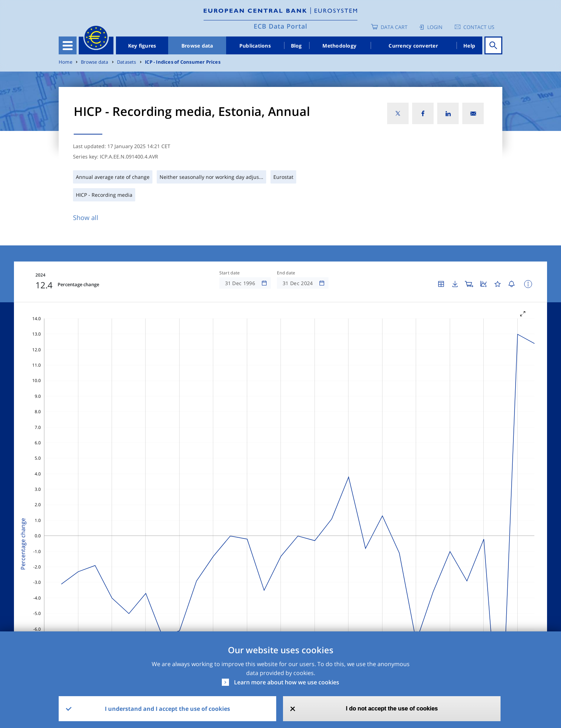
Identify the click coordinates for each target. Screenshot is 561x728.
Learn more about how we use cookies (287, 682)
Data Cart (394, 27)
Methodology (339, 46)
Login (435, 27)
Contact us (479, 27)
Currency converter (413, 46)
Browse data (197, 46)
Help (469, 46)
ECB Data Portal (280, 26)
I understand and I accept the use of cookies (167, 709)
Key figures (142, 46)
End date (286, 273)
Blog (296, 46)
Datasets (127, 62)
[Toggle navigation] (68, 45)
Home (65, 62)
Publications (255, 46)
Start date (230, 273)
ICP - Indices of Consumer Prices (183, 62)
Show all (86, 218)
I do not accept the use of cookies (392, 709)
